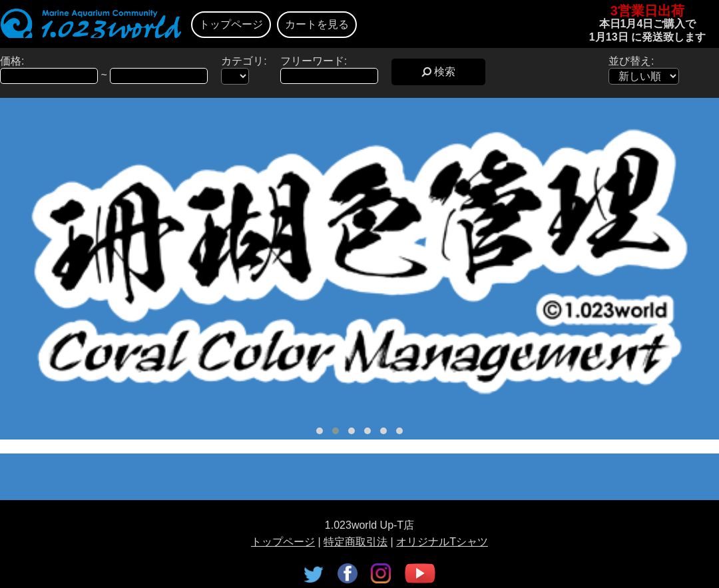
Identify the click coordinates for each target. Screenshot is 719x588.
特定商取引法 (356, 542)
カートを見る (317, 24)
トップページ (231, 24)
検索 (438, 72)
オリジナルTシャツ (442, 542)
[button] (320, 431)
